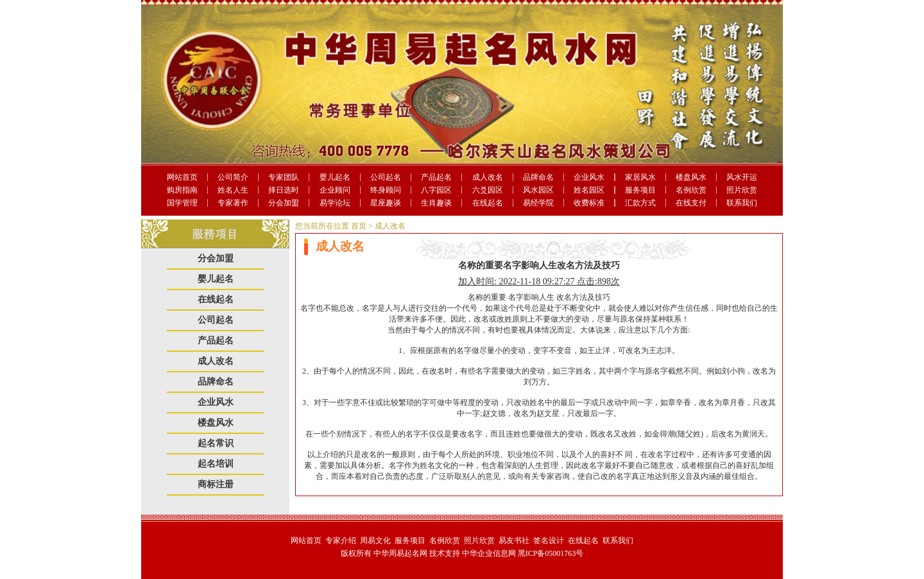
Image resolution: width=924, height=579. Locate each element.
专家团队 (284, 177)
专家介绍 (341, 540)
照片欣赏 (742, 190)
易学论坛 (335, 203)
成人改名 (488, 177)
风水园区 (538, 190)
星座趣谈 (386, 203)
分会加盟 (284, 203)
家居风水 (640, 177)
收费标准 (589, 203)
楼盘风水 (691, 177)
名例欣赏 (691, 190)
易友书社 (514, 540)
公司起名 (386, 177)
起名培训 (216, 464)
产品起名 (436, 177)
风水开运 (742, 177)
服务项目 (640, 190)
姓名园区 (589, 190)
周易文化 (375, 540)
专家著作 (233, 203)
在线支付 (691, 203)
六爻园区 (488, 190)
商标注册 (216, 484)
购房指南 (182, 190)
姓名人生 (233, 190)
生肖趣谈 (436, 203)
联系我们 (742, 203)
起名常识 (216, 443)
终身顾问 (386, 190)
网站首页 (182, 177)
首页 (359, 226)
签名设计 (549, 540)
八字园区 (436, 190)
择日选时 (284, 190)
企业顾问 (335, 190)
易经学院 (538, 203)
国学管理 (182, 203)
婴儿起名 (335, 177)
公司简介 (233, 177)
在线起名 (488, 203)
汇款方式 (640, 203)
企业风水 (589, 177)
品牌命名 (538, 177)
